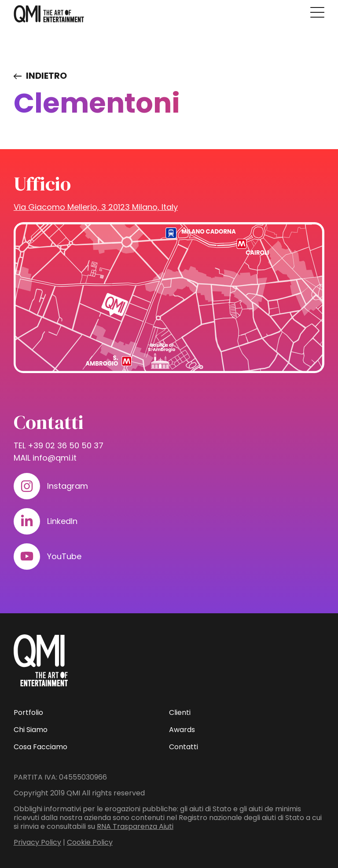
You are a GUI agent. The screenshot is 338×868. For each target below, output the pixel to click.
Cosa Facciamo (40, 747)
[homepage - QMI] (49, 14)
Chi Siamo (31, 730)
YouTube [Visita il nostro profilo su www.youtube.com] (64, 556)
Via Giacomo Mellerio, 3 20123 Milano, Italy (96, 207)
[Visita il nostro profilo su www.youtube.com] (27, 557)
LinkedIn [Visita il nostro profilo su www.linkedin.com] (62, 521)
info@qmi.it (55, 458)
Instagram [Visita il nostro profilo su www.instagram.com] (68, 486)
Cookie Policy (90, 842)
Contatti (184, 747)
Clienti (180, 712)
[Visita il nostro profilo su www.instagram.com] (27, 486)
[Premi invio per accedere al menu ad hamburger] (317, 12)
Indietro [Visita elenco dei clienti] (46, 76)
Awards (182, 730)
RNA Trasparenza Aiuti (135, 826)
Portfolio (28, 712)
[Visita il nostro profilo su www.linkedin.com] (27, 521)
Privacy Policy (37, 842)
